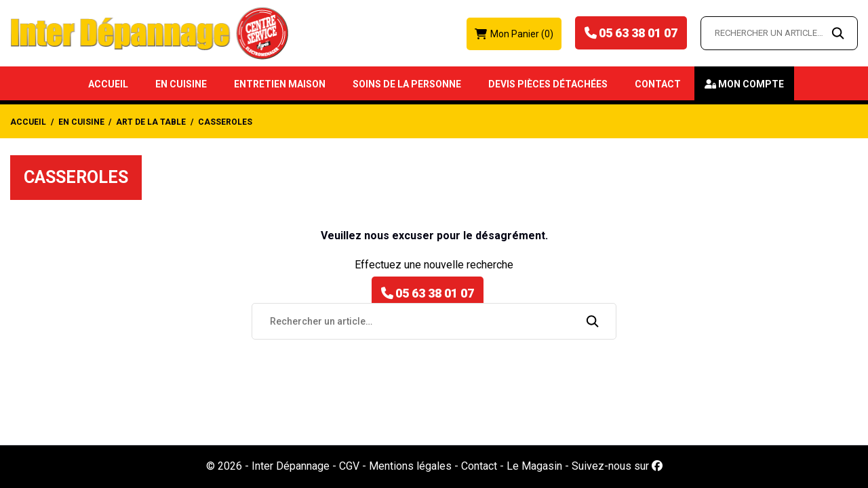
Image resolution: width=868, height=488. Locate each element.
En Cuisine (181, 84)
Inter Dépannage (291, 466)
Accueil (108, 84)
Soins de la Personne (407, 84)
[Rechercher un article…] (779, 33)
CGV (349, 466)
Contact (658, 84)
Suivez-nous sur (617, 466)
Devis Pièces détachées (548, 84)
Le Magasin (534, 466)
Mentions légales (410, 466)
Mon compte (751, 84)
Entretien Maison (280, 84)
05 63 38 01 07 (638, 33)
